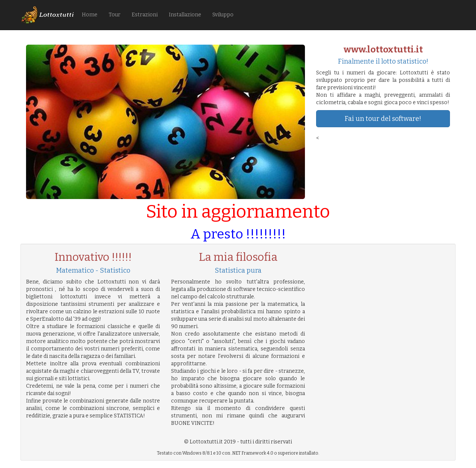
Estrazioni (145, 15)
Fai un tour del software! (383, 119)
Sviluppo (223, 15)
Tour (115, 15)
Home (90, 15)
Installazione (185, 15)
